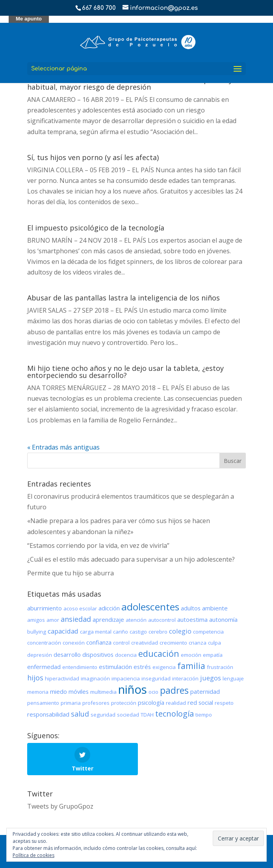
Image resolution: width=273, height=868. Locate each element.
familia (191, 666)
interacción (185, 678)
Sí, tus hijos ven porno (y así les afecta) (93, 157)
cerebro (158, 632)
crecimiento (173, 643)
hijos (35, 678)
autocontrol (162, 620)
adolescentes (150, 607)
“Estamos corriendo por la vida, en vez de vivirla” (98, 545)
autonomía (223, 619)
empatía (213, 655)
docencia (126, 655)
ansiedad (76, 619)
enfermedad (44, 667)
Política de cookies (33, 855)
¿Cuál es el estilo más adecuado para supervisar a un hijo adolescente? (131, 559)
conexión (74, 643)
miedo (58, 691)
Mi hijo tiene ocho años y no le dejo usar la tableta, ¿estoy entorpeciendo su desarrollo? (125, 372)
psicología (151, 702)
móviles (79, 691)
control (121, 643)
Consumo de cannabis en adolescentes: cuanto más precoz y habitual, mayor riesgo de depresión (130, 83)
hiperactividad (62, 678)
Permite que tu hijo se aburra (71, 573)
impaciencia (126, 678)
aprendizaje (108, 619)
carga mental (96, 632)
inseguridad (156, 678)
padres (174, 690)
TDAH (147, 715)
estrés (142, 667)
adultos (191, 608)
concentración (44, 643)
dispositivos (98, 654)
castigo (138, 632)
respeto (224, 703)
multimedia (103, 692)
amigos (36, 620)
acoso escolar (80, 608)
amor (53, 620)
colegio (180, 631)
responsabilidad (48, 714)
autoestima (192, 619)
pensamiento (43, 703)
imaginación (95, 678)
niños (133, 689)
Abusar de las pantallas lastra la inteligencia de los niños (123, 298)
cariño (121, 632)
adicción (109, 608)
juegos (211, 678)
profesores (96, 703)
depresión (40, 655)
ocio (153, 692)
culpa (214, 643)
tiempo (204, 715)
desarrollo (67, 654)
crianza (198, 643)
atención (136, 620)
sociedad (128, 715)
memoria (38, 692)
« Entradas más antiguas (63, 447)
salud (80, 714)
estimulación (115, 667)
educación (159, 653)
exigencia (164, 667)
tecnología (175, 714)
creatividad (145, 643)
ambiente (215, 608)
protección (124, 703)
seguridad (103, 715)
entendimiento (80, 667)
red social (200, 702)
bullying (37, 632)
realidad (176, 703)
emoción (191, 655)
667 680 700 (99, 8)
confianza (99, 642)
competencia (208, 632)
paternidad (205, 691)
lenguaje (233, 678)
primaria (71, 703)
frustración (220, 667)
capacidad (63, 631)
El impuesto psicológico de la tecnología (96, 228)
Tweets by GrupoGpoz (60, 806)
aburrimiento (45, 608)
